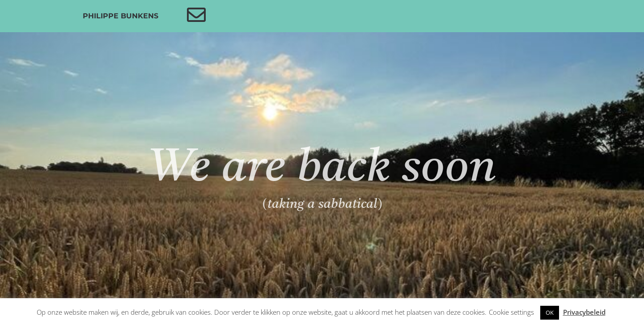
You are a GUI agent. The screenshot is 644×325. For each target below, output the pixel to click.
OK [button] (550, 312)
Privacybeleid (584, 312)
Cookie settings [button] (511, 312)
